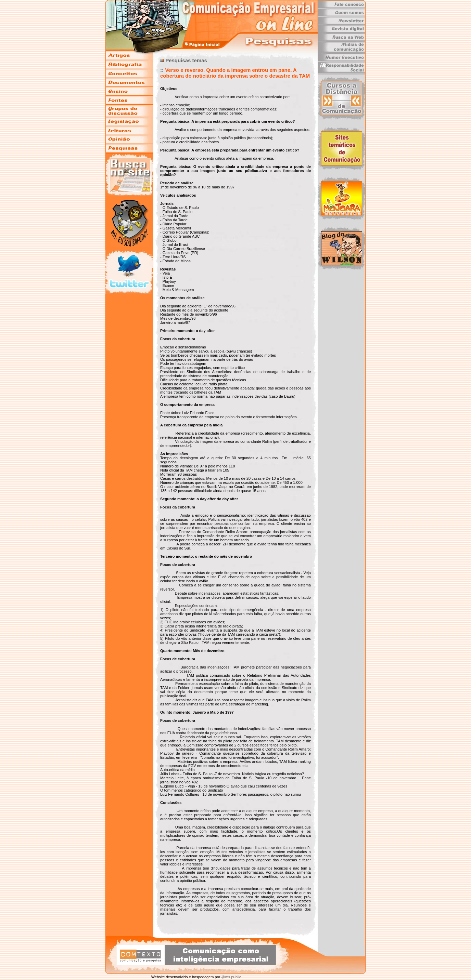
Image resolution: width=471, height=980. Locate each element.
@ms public (231, 977)
